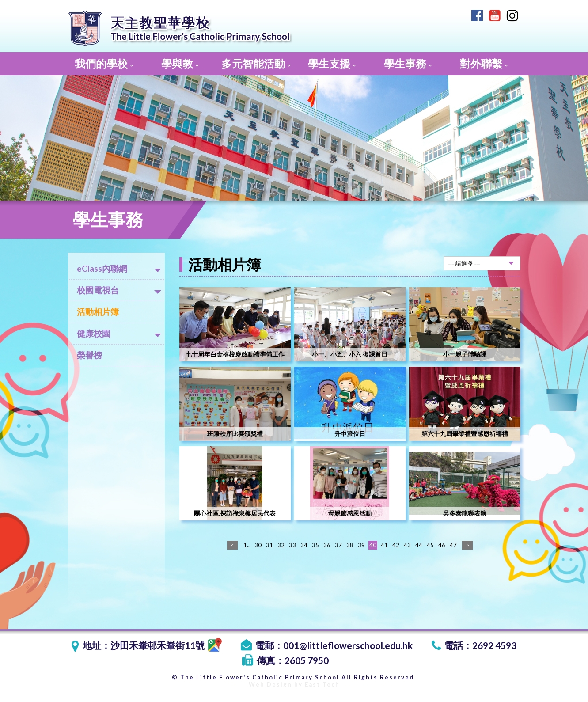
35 (315, 545)
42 (396, 545)
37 (338, 545)
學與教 (180, 63)
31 (269, 545)
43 (407, 545)
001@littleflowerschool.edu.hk (348, 645)
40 (373, 545)
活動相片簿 (98, 312)
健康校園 (119, 333)
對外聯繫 (484, 63)
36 (327, 545)
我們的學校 (104, 63)
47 (453, 545)
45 (430, 545)
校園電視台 (119, 290)
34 (304, 545)
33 (292, 545)
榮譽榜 (89, 355)
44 (419, 545)
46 (442, 545)
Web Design (270, 684)
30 (258, 545)
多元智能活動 (256, 63)
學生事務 (408, 63)
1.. (247, 545)
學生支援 (332, 63)
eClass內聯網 (119, 268)
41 (384, 545)
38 (350, 545)
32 (281, 545)
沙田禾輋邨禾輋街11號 (166, 645)
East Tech (322, 684)
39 (361, 545)
